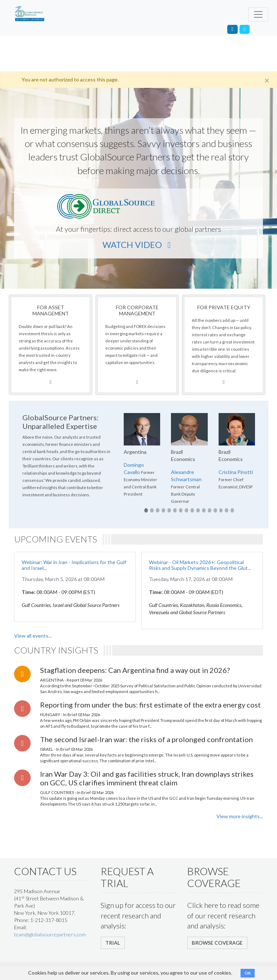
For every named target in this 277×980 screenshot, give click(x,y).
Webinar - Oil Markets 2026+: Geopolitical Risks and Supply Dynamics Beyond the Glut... (200, 565)
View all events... (33, 636)
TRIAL (113, 943)
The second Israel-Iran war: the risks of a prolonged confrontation (146, 739)
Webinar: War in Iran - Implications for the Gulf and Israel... (74, 565)
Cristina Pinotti (236, 472)
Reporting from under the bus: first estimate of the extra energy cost (150, 705)
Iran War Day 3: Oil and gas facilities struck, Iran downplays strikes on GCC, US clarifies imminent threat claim (147, 778)
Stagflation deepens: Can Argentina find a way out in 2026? (135, 670)
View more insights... (240, 816)
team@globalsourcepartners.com (50, 934)
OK (248, 973)
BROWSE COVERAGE (217, 943)
